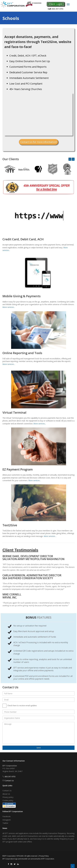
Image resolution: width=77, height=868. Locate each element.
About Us (6, 794)
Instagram (7, 820)
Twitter (5, 823)
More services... (9, 307)
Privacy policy (8, 797)
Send (39, 748)
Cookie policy (8, 800)
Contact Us (9, 781)
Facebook (6, 816)
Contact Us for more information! (38, 142)
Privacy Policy (44, 856)
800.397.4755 (10, 777)
